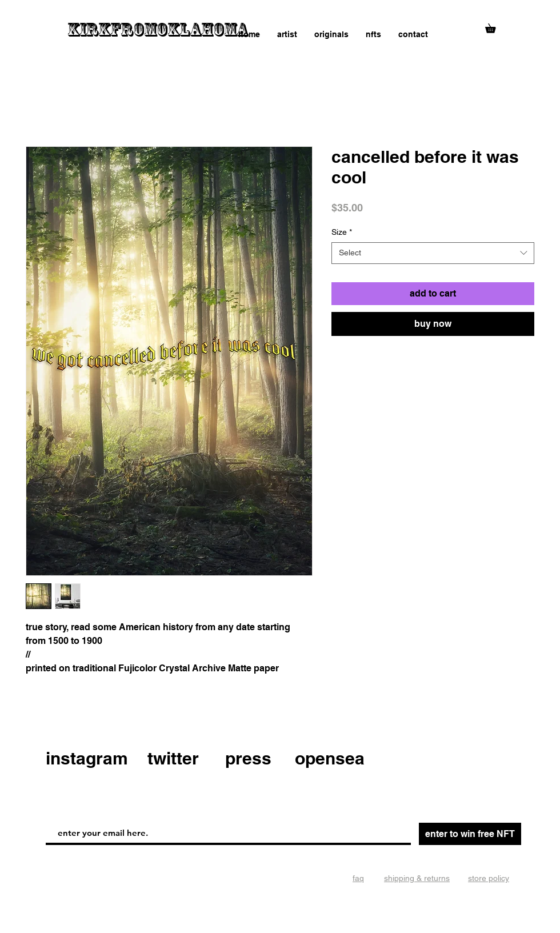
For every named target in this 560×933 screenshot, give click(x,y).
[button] (495, 27)
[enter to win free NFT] (470, 834)
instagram (87, 758)
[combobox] (433, 253)
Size (342, 232)
